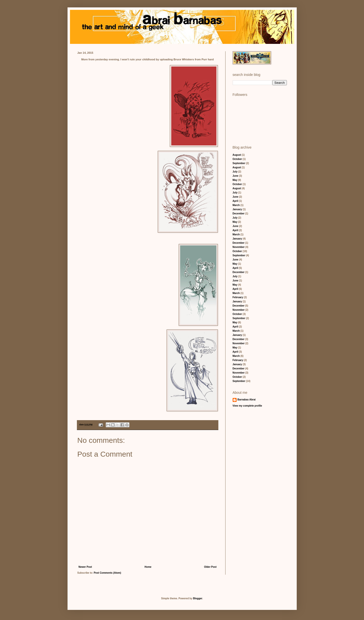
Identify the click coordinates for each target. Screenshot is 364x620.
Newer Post (85, 567)
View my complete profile (247, 406)
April (235, 201)
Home (148, 567)
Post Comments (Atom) (107, 573)
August (237, 155)
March (236, 205)
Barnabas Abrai (247, 400)
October (237, 159)
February (238, 297)
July (235, 172)
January (237, 209)
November (239, 247)
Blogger (198, 598)
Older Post (210, 567)
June (235, 176)
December (239, 214)
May (235, 180)
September (239, 163)
